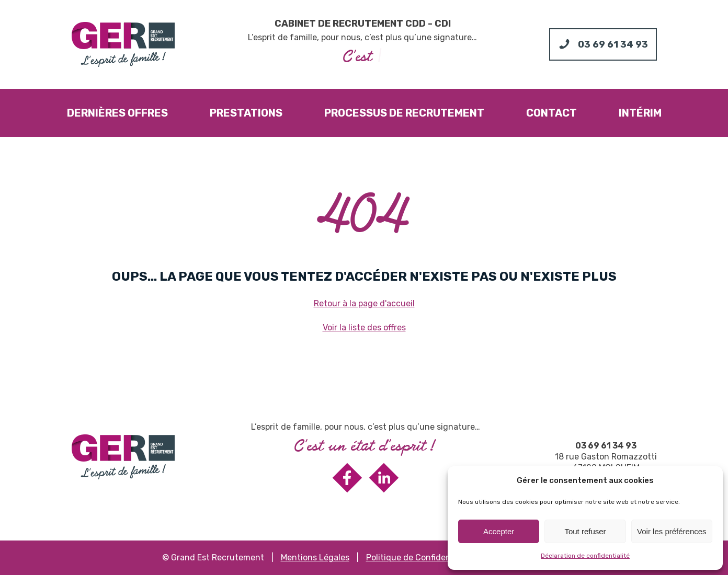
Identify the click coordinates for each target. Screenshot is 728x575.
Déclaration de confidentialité (585, 556)
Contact (551, 113)
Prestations (246, 113)
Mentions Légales (315, 557)
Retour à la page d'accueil (364, 303)
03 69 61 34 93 (606, 446)
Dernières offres (117, 113)
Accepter (499, 531)
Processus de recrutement (404, 113)
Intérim (640, 113)
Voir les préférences (672, 531)
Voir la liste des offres (364, 327)
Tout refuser (585, 531)
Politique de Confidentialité (420, 557)
